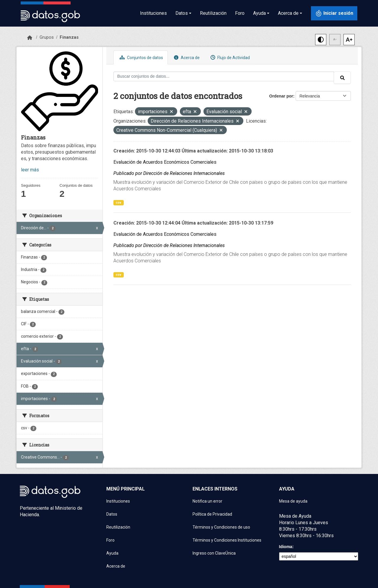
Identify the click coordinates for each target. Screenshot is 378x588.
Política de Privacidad (212, 514)
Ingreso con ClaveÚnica (214, 553)
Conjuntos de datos (141, 57)
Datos (112, 514)
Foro (240, 13)
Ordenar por (281, 96)
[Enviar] (342, 78)
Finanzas (69, 37)
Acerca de (186, 57)
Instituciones (153, 13)
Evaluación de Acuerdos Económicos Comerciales (165, 162)
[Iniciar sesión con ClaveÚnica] (334, 13)
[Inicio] (30, 38)
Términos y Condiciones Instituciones (227, 540)
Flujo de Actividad (229, 57)
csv (119, 203)
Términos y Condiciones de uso (221, 527)
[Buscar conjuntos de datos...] (224, 76)
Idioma (286, 547)
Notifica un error (207, 501)
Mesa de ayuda (293, 501)
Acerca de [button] (288, 13)
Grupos (47, 37)
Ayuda (112, 553)
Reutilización (213, 13)
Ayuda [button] (259, 13)
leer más (30, 170)
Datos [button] (182, 13)
